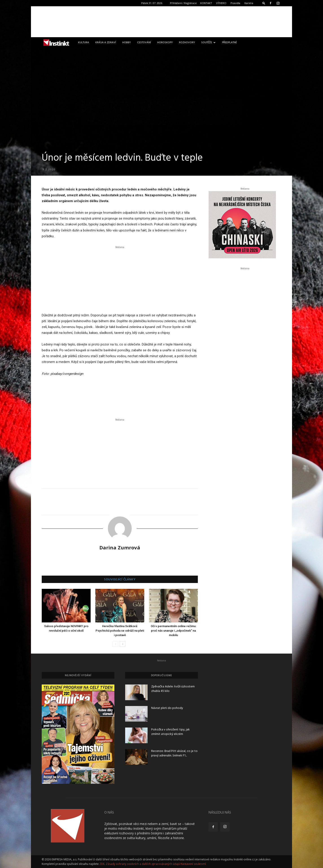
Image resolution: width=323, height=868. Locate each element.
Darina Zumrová (120, 547)
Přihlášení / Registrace (183, 3)
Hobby (127, 43)
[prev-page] (115, 644)
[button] (264, 3)
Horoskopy (165, 43)
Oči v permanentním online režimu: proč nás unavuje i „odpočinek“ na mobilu (174, 631)
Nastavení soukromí (193, 864)
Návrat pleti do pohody (167, 708)
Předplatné (229, 43)
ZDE (102, 864)
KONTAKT (206, 3)
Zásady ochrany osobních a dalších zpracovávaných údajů (143, 864)
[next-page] (123, 644)
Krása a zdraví (106, 43)
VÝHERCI (221, 3)
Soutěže (208, 43)
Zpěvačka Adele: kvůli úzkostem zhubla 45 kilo (173, 689)
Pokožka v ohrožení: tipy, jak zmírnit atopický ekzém (170, 732)
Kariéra (249, 3)
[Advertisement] (161, 22)
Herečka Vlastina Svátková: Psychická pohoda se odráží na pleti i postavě (120, 631)
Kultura (84, 43)
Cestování (144, 43)
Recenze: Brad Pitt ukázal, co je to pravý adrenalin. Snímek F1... (174, 753)
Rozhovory (187, 43)
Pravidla (235, 3)
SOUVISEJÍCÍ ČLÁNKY (120, 580)
